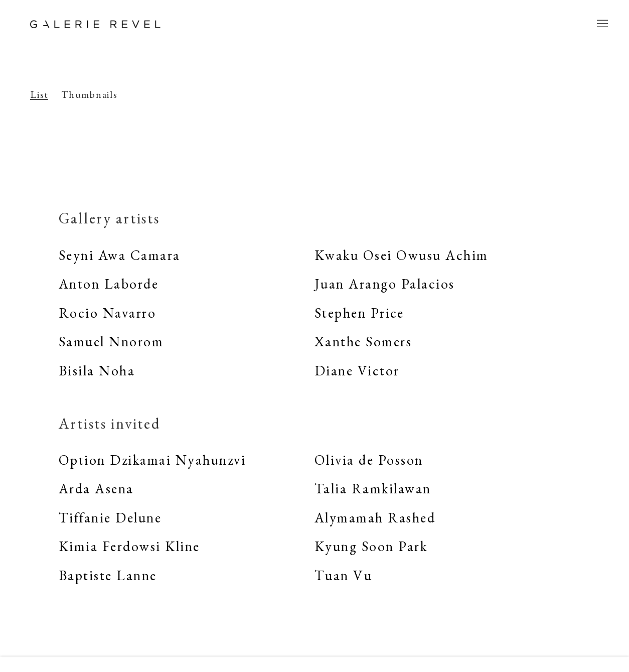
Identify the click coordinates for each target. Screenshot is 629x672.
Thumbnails (90, 95)
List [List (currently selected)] (39, 95)
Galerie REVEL (95, 24)
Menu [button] (601, 24)
